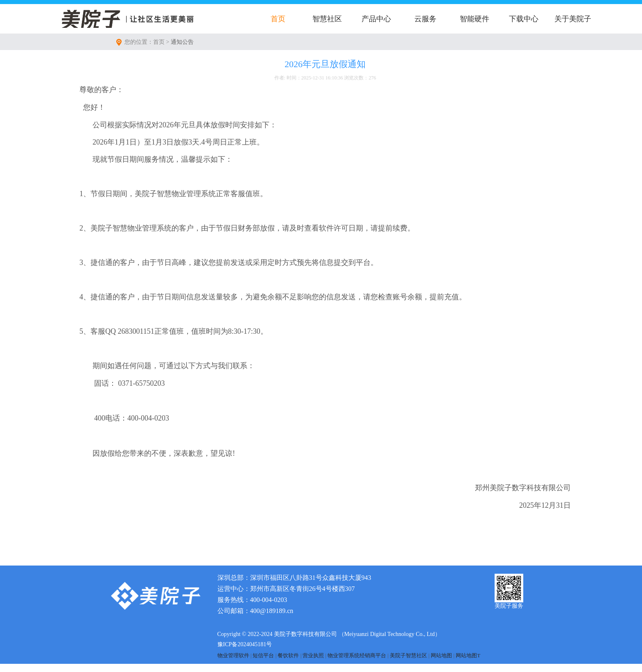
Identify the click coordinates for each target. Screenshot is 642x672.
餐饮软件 (288, 656)
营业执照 (313, 656)
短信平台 (263, 656)
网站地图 (441, 656)
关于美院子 (573, 19)
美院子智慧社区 (408, 656)
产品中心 (376, 19)
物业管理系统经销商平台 (357, 656)
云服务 (425, 19)
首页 (278, 19)
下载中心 (524, 19)
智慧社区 (327, 19)
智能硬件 (475, 19)
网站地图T (468, 656)
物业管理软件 (233, 656)
